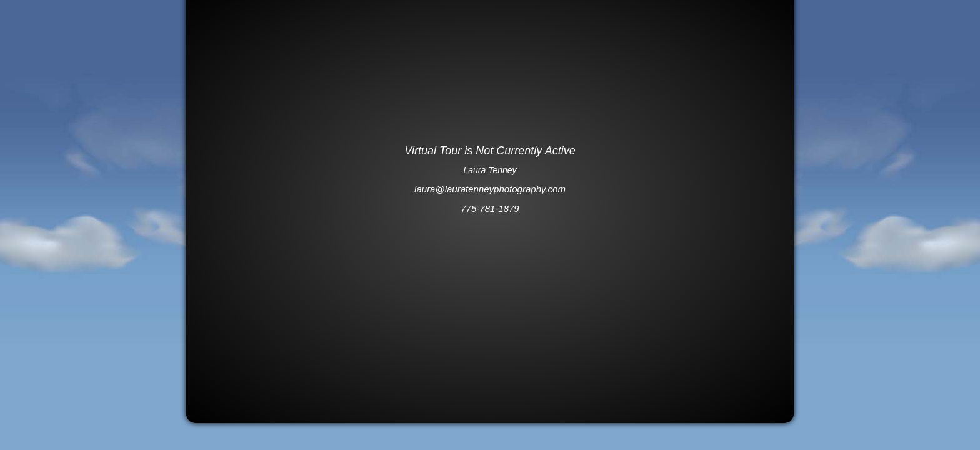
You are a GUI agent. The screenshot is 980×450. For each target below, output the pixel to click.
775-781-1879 (490, 208)
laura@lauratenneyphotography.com (490, 189)
